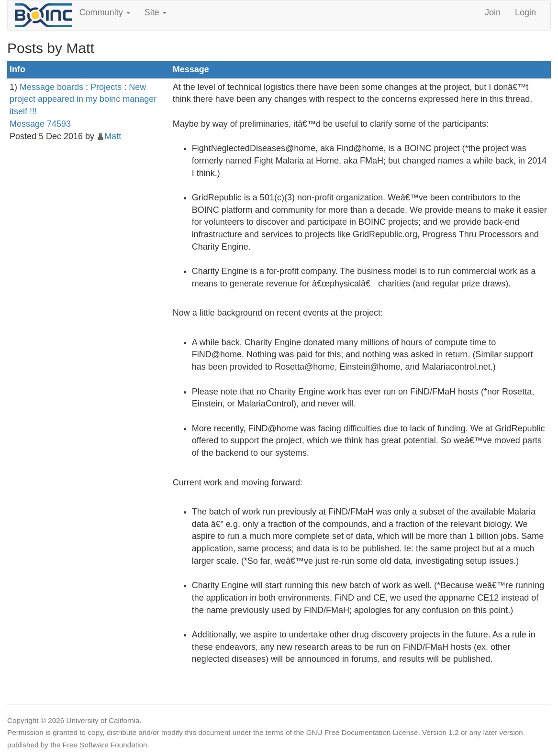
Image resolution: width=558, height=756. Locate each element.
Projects (106, 87)
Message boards (51, 87)
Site (156, 12)
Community (105, 12)
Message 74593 (40, 124)
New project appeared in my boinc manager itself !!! (83, 99)
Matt (113, 136)
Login (525, 12)
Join (493, 12)
